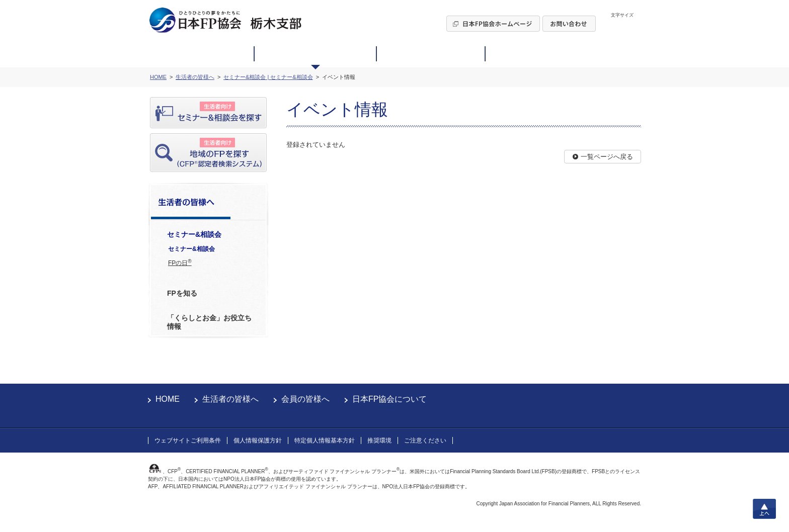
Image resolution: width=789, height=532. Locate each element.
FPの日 (180, 262)
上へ (764, 509)
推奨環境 (379, 440)
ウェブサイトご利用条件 (188, 440)
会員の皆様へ (305, 399)
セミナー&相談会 (191, 249)
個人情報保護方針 (258, 440)
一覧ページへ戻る (607, 157)
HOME (168, 399)
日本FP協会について (389, 399)
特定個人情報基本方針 (325, 440)
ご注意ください (425, 440)
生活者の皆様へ (230, 399)
